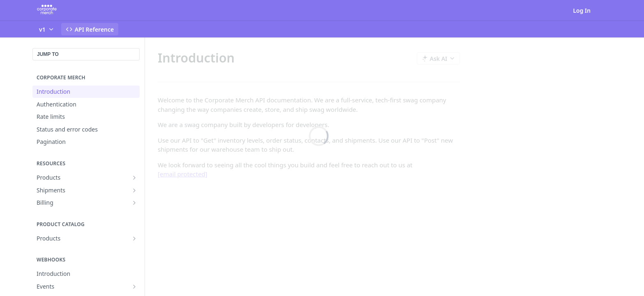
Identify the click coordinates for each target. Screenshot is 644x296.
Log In (582, 10)
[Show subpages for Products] (134, 178)
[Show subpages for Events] (134, 287)
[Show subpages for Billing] (134, 203)
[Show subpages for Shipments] (134, 190)
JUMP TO (48, 54)
